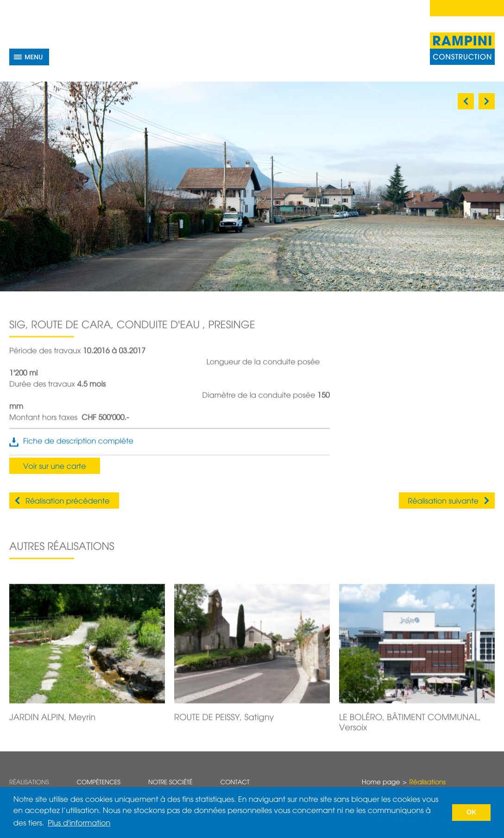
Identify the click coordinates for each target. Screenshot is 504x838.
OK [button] (472, 813)
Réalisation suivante (443, 502)
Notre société (170, 783)
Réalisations (29, 783)
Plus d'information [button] (79, 824)
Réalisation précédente (68, 502)
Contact (235, 783)
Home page (381, 783)
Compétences (98, 783)
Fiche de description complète (78, 447)
